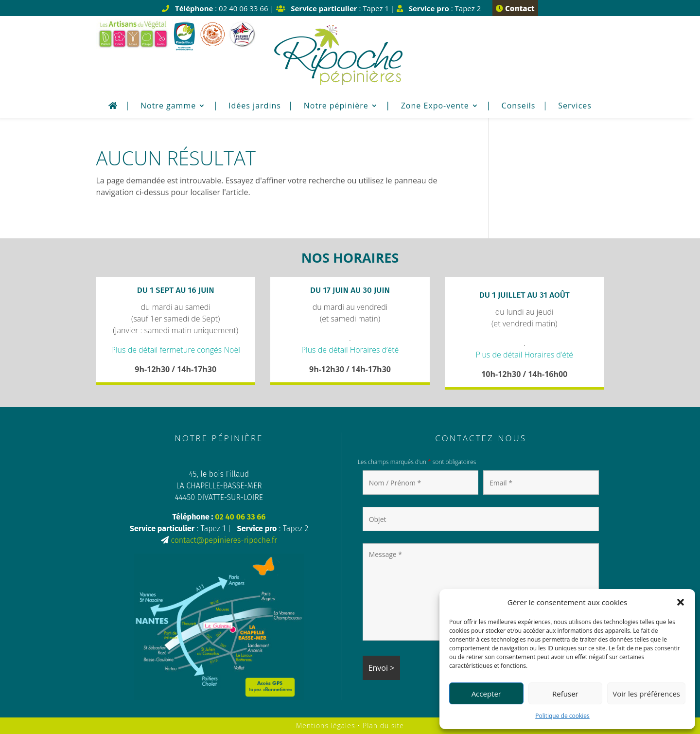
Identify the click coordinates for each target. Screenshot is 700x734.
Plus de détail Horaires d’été (350, 350)
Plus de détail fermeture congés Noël (176, 350)
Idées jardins (255, 107)
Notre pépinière (336, 107)
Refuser (565, 694)
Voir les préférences (646, 694)
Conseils (519, 107)
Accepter (486, 694)
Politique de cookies (562, 716)
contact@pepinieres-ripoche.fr (224, 540)
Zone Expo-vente (435, 107)
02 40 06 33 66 (240, 517)
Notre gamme (168, 107)
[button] (681, 602)
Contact (515, 8)
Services (575, 107)
